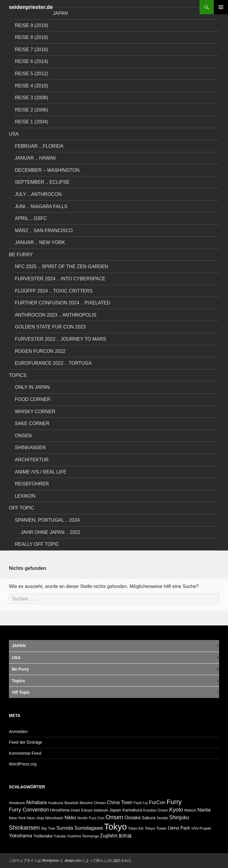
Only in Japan (32, 387)
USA (14, 134)
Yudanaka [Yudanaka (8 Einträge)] (43, 836)
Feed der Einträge (26, 742)
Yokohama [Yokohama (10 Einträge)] (20, 836)
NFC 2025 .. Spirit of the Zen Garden (61, 266)
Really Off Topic (37, 544)
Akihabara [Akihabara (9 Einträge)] (36, 802)
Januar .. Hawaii (35, 158)
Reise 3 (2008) (31, 98)
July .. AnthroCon (38, 194)
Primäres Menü (221, 7)
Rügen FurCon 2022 (40, 351)
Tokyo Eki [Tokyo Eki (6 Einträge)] (136, 828)
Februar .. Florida (39, 146)
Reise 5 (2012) (31, 74)
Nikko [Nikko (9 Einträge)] (70, 818)
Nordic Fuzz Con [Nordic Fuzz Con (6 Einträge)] (91, 818)
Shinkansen (30, 448)
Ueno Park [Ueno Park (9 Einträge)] (179, 828)
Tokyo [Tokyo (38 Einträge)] (116, 827)
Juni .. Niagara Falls (41, 206)
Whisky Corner (35, 412)
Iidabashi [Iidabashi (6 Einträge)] (101, 810)
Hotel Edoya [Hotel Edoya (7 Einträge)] (81, 810)
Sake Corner (32, 423)
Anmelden (18, 732)
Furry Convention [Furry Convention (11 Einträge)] (29, 810)
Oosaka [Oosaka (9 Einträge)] (132, 818)
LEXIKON (25, 496)
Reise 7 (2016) (31, 49)
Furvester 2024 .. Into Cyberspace (60, 279)
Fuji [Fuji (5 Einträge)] (145, 803)
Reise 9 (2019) (31, 25)
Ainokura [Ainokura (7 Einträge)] (17, 803)
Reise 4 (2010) (31, 86)
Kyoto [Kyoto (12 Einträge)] (176, 810)
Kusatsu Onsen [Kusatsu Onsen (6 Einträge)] (156, 810)
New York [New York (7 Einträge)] (17, 818)
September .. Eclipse (42, 182)
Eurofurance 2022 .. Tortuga (53, 363)
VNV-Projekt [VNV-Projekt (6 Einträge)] (201, 828)
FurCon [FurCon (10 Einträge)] (157, 802)
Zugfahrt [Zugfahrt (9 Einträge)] (109, 836)
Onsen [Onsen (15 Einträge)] (114, 817)
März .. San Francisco (44, 231)
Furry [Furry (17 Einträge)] (174, 802)
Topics (18, 375)
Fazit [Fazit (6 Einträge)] (138, 803)
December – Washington (47, 170)
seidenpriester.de (31, 7)
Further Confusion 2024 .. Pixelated (62, 303)
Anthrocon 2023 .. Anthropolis (56, 315)
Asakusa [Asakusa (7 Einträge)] (56, 803)
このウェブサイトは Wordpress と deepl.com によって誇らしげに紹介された (71, 861)
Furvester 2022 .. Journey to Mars (60, 339)
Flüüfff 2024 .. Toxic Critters (54, 291)
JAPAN (60, 13)
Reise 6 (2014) (31, 61)
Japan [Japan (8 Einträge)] (115, 810)
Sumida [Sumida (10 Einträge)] (65, 828)
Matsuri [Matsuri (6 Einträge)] (190, 810)
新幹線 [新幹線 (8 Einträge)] (125, 836)
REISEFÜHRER (32, 484)
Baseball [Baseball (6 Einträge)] (71, 803)
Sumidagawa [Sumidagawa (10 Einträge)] (88, 828)
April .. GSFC (31, 218)
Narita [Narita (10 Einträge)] (204, 810)
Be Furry (21, 255)
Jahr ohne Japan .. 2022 (51, 532)
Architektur (32, 460)
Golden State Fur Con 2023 (50, 327)
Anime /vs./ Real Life (41, 472)
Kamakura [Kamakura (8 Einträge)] (132, 810)
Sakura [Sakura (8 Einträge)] (148, 818)
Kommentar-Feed (25, 753)
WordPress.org (23, 764)
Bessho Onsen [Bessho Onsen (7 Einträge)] (93, 803)
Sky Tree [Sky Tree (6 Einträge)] (48, 828)
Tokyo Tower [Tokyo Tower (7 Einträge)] (156, 828)
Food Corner (33, 399)
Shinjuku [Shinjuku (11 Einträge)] (179, 817)
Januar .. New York (40, 242)
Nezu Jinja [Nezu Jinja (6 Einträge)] (35, 818)
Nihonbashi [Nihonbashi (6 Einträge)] (54, 818)
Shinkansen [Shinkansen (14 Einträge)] (24, 828)
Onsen (23, 436)
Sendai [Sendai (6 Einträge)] (162, 818)
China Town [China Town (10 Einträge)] (120, 802)
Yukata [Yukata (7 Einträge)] (60, 836)
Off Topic (22, 508)
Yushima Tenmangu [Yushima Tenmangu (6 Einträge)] (83, 836)
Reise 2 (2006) (31, 110)
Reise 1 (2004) (31, 122)
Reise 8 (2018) (31, 37)
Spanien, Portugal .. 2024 (47, 520)
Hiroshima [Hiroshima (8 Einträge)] (60, 810)
